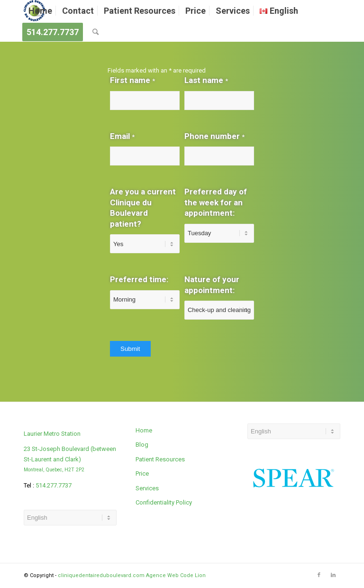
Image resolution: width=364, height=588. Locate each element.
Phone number (214, 136)
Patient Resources (160, 459)
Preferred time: (139, 279)
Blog (142, 445)
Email (122, 136)
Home (144, 430)
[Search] (96, 32)
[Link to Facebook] (319, 575)
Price (142, 473)
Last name (206, 80)
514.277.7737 (54, 485)
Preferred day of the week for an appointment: (216, 202)
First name (132, 80)
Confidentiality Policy (164, 502)
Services (147, 488)
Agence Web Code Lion (176, 575)
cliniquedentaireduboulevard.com (101, 575)
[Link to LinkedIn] (333, 575)
